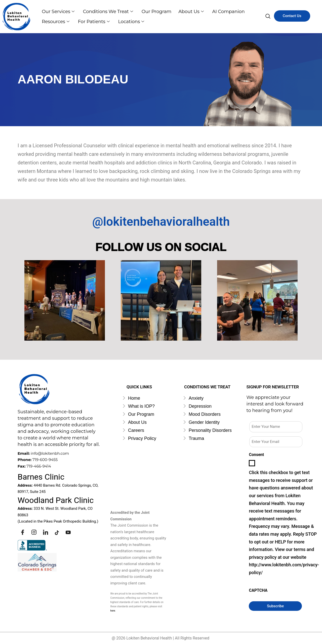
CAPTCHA (258, 590)
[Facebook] (23, 532)
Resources (56, 22)
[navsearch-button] (268, 17)
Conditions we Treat (109, 12)
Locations (133, 22)
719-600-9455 (45, 460)
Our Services (58, 12)
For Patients (95, 22)
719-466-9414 (39, 466)
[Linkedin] (46, 532)
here (113, 611)
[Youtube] (68, 532)
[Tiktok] (57, 532)
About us (193, 12)
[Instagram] (34, 532)
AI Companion (231, 12)
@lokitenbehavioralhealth (161, 222)
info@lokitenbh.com (50, 453)
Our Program (158, 12)
